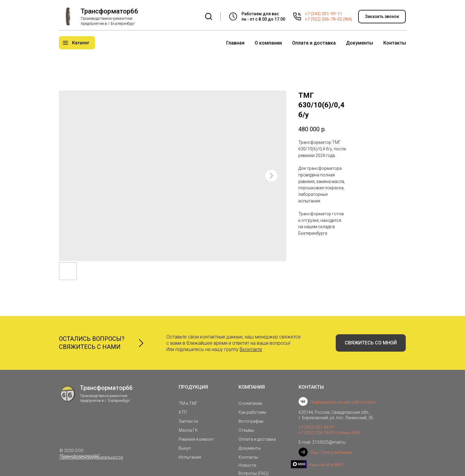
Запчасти (188, 421)
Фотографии (251, 421)
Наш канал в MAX (326, 465)
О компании (268, 43)
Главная (235, 43)
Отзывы (246, 430)
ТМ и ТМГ (188, 403)
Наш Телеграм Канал (331, 452)
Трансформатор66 (109, 11)
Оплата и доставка (314, 43)
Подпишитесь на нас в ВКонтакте (343, 402)
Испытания (190, 457)
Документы (360, 43)
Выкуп (185, 448)
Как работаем (252, 412)
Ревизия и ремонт (196, 439)
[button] (382, 17)
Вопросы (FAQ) (253, 473)
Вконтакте (251, 349)
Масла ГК (188, 430)
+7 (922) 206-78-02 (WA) (329, 19)
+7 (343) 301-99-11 (323, 14)
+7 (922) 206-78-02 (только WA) (329, 433)
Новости (247, 465)
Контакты (395, 43)
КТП (183, 412)
